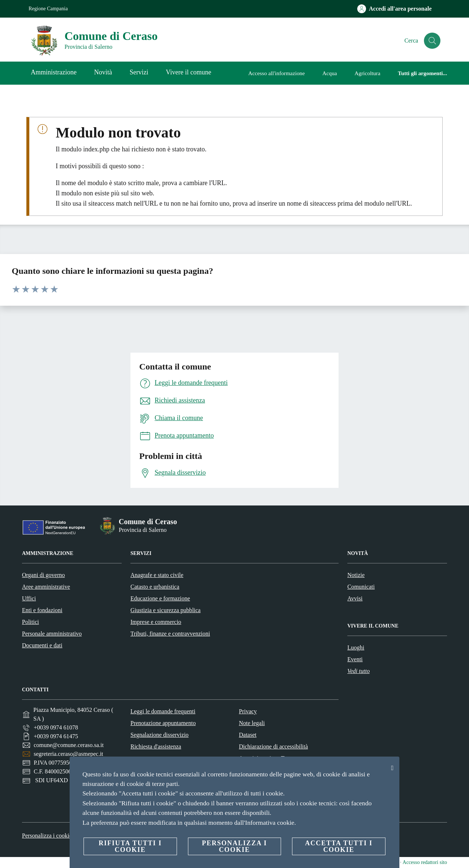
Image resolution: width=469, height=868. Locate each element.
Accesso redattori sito (425, 862)
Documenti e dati (42, 645)
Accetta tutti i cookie (339, 846)
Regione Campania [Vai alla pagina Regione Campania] (48, 9)
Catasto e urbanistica (155, 587)
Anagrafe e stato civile (157, 575)
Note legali (252, 723)
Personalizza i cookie (47, 836)
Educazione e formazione (160, 598)
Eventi (355, 659)
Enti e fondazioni (42, 610)
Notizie (356, 575)
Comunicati (361, 587)
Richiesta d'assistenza (156, 746)
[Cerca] (432, 41)
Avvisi (355, 598)
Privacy (248, 711)
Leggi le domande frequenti (163, 711)
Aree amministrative (46, 587)
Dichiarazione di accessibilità (273, 746)
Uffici (29, 598)
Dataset (248, 735)
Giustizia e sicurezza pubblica (165, 610)
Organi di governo (43, 575)
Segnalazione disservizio (160, 735)
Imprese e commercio (156, 622)
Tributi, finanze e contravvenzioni (170, 634)
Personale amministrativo (52, 634)
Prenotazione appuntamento (163, 723)
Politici (30, 622)
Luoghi (356, 648)
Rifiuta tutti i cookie (130, 846)
